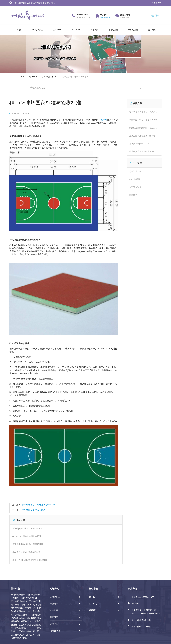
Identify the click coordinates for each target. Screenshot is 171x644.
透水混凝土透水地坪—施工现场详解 (145, 128)
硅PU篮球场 (135, 179)
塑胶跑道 (95, 30)
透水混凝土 (38, 30)
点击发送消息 (105, 18)
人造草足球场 (135, 187)
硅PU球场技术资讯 (49, 77)
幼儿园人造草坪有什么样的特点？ (144, 151)
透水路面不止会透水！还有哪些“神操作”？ (148, 136)
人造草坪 (76, 30)
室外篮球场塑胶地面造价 (34, 510)
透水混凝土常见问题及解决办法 (143, 120)
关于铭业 (152, 30)
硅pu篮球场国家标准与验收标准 (45, 103)
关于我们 (93, 597)
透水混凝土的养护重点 (139, 144)
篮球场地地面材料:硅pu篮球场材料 (39, 505)
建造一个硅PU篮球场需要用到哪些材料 (30, 560)
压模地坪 (57, 30)
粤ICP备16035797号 (141, 627)
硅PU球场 (114, 30)
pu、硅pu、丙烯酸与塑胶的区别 (26, 536)
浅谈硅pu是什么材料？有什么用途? (28, 528)
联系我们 (93, 610)
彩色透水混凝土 (136, 171)
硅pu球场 (103, 120)
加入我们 (93, 604)
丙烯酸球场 (133, 30)
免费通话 (155, 16)
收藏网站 (156, 3)
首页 (19, 30)
